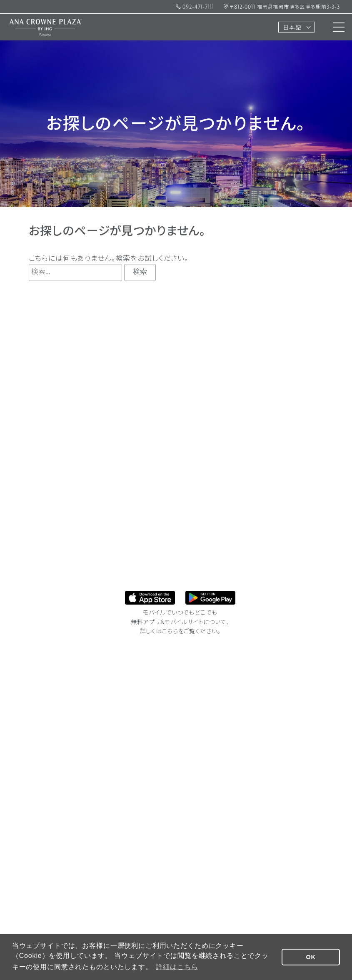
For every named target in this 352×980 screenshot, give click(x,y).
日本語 (292, 28)
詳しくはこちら (159, 631)
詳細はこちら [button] (177, 967)
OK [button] (311, 957)
